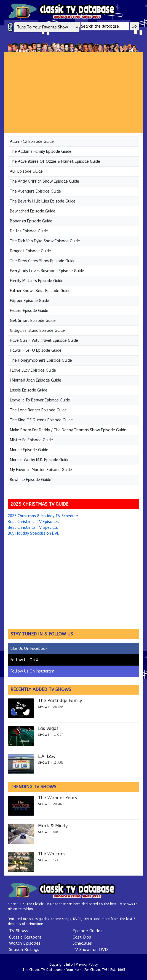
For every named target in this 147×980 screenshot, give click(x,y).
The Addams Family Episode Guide (41, 152)
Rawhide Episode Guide (31, 480)
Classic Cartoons (25, 937)
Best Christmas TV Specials (33, 528)
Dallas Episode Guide (29, 231)
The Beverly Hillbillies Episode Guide (43, 201)
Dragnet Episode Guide (30, 251)
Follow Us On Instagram (32, 671)
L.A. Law (47, 756)
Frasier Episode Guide (29, 311)
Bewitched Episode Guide (33, 211)
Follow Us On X (24, 660)
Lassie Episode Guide (29, 390)
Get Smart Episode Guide (33, 321)
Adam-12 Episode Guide (32, 142)
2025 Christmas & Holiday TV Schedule (43, 516)
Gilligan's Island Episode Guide (37, 331)
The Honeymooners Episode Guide (41, 360)
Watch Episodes (25, 943)
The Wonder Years (58, 798)
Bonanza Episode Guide (31, 221)
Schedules (82, 943)
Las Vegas (48, 729)
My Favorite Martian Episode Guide (41, 470)
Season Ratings (24, 950)
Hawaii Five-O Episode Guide (36, 350)
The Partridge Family (60, 701)
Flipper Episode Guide (30, 301)
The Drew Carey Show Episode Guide (43, 261)
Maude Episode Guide (29, 450)
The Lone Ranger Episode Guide (38, 410)
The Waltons (52, 854)
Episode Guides (87, 931)
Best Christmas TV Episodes (33, 522)
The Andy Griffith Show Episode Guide (45, 181)
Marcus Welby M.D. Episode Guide (40, 460)
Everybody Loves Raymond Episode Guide (47, 271)
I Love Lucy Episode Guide (33, 370)
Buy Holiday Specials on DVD (34, 533)
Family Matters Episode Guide (37, 281)
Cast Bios (82, 937)
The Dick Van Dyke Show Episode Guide (45, 241)
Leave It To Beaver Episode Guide (40, 400)
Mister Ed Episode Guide (31, 440)
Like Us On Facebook (29, 649)
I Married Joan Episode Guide (36, 380)
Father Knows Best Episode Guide (40, 291)
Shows (44, 707)
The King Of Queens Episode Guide (41, 420)
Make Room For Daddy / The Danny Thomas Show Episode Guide (68, 430)
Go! (135, 26)
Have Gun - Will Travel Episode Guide (44, 341)
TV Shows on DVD (90, 950)
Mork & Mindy (53, 826)
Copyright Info (61, 965)
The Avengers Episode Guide (35, 191)
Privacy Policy (87, 965)
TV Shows (19, 931)
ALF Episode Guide (26, 171)
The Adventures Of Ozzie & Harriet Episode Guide (55, 161)
